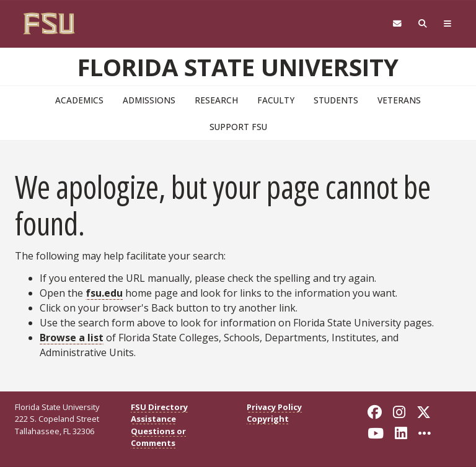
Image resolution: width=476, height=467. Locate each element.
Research (216, 100)
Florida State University (238, 67)
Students (336, 100)
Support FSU (238, 127)
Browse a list (72, 338)
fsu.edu (104, 293)
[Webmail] (397, 24)
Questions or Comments (158, 437)
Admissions (149, 100)
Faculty (276, 100)
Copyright (268, 419)
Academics (79, 100)
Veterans (399, 100)
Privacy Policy (274, 407)
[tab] (448, 24)
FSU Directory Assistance (159, 413)
